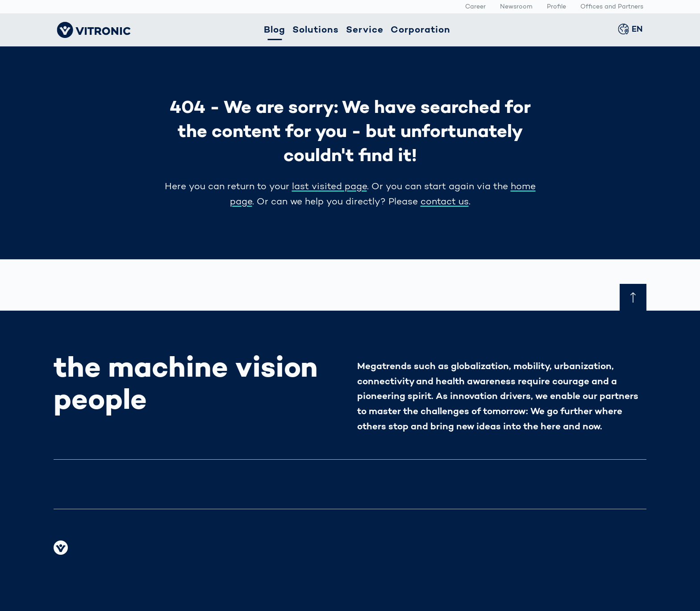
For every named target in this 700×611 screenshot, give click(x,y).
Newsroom (516, 7)
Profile (556, 7)
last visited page (329, 187)
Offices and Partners (612, 7)
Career (475, 7)
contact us (445, 202)
